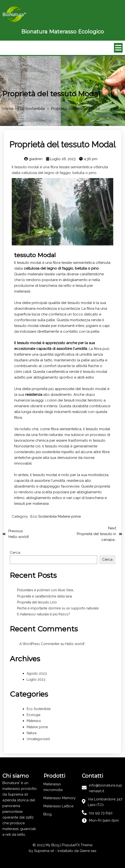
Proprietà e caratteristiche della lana (45, 596)
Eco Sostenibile (31, 109)
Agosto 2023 (37, 673)
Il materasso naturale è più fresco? (44, 614)
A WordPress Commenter (39, 644)
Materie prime (69, 516)
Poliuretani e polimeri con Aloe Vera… (46, 590)
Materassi (34, 721)
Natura (32, 733)
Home (8, 109)
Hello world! (75, 644)
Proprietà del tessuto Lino (37, 602)
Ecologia (33, 715)
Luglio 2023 (36, 679)
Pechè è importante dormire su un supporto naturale (58, 608)
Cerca (15, 553)
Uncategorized (38, 739)
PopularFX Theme (77, 845)
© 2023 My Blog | (47, 845)
